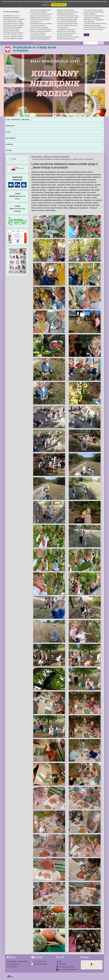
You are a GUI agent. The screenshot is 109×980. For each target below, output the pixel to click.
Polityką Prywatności (50, 2)
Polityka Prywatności (65, 967)
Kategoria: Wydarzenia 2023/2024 (57, 157)
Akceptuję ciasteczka (59, 5)
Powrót (14, 159)
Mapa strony (46, 43)
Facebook (61, 964)
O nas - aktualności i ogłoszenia (18, 120)
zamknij (86, 35)
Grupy (8, 132)
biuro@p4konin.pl (39, 964)
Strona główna (38, 43)
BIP (59, 962)
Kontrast (62, 43)
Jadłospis (10, 144)
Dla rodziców (11, 138)
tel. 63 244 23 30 (39, 962)
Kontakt (9, 150)
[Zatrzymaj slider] (55, 114)
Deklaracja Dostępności (67, 970)
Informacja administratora (72, 43)
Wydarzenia (10, 126)
